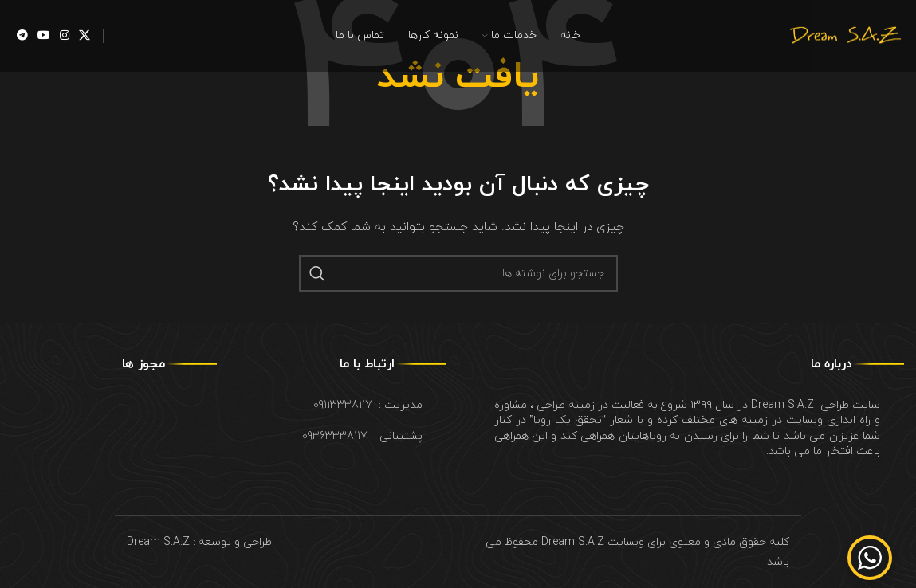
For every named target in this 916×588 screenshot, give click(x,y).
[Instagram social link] (65, 36)
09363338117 (335, 436)
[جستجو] (458, 273)
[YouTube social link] (44, 36)
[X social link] (85, 36)
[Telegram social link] (22, 36)
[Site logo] (844, 35)
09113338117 (343, 405)
